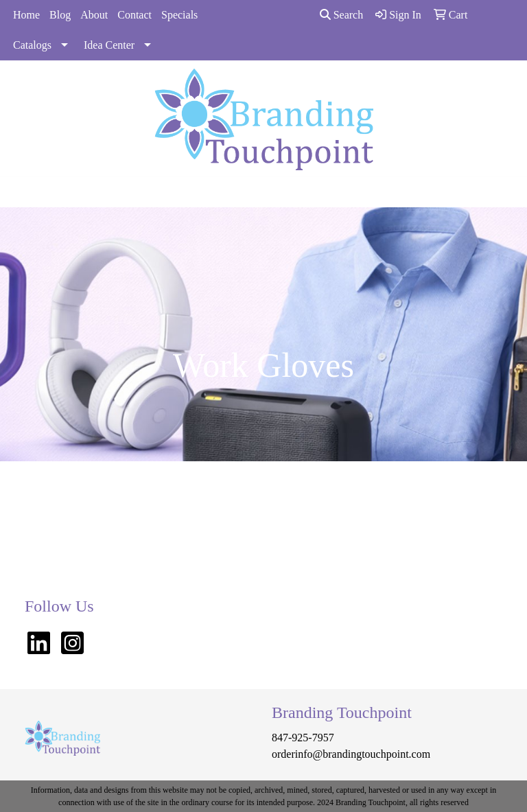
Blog (60, 15)
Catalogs (32, 45)
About (94, 15)
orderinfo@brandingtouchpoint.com (351, 754)
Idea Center (109, 45)
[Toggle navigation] (21, 192)
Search (342, 15)
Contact (134, 15)
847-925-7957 (303, 738)
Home (26, 15)
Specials (179, 15)
